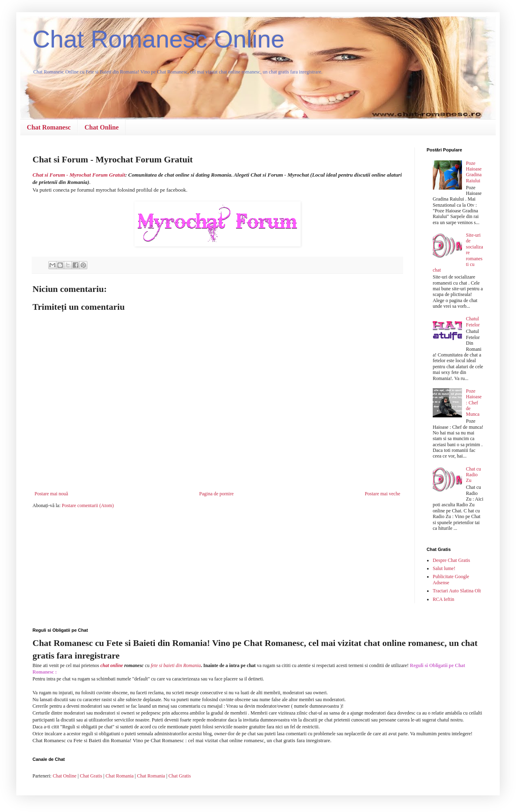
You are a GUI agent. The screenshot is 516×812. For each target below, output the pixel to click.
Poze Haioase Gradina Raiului (474, 172)
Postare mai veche (383, 494)
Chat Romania (120, 776)
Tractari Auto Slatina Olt (457, 591)
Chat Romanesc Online (158, 39)
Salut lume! (444, 568)
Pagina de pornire (216, 494)
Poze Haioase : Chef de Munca (474, 403)
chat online (112, 665)
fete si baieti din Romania (176, 665)
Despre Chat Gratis (451, 560)
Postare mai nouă (51, 494)
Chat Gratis (91, 776)
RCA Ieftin (443, 599)
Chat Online (102, 127)
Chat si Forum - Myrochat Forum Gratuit (79, 175)
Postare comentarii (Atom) (88, 505)
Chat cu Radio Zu (474, 475)
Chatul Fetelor (473, 322)
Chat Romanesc (49, 127)
